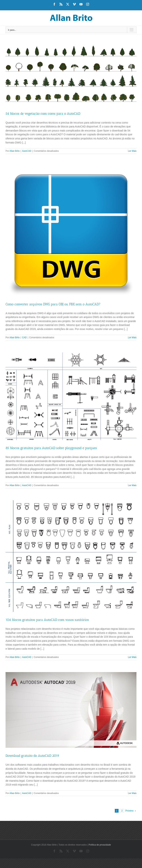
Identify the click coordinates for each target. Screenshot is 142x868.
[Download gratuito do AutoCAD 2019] (71, 710)
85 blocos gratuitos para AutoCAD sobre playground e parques (51, 448)
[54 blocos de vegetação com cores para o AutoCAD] (71, 75)
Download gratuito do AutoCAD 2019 (32, 756)
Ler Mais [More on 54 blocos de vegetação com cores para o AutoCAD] (132, 151)
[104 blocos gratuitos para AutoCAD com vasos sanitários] (71, 556)
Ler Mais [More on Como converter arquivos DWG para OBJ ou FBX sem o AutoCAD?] (132, 338)
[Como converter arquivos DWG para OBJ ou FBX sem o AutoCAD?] (71, 231)
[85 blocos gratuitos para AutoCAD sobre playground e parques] (71, 396)
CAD (24, 338)
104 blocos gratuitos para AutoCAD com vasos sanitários (47, 620)
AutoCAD (27, 151)
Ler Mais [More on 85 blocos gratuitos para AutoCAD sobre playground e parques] (132, 485)
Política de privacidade (100, 845)
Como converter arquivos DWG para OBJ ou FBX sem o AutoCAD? (53, 304)
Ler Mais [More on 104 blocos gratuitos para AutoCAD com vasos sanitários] (132, 657)
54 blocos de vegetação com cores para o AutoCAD (43, 114)
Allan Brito (15, 151)
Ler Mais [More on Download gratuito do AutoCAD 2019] (132, 793)
